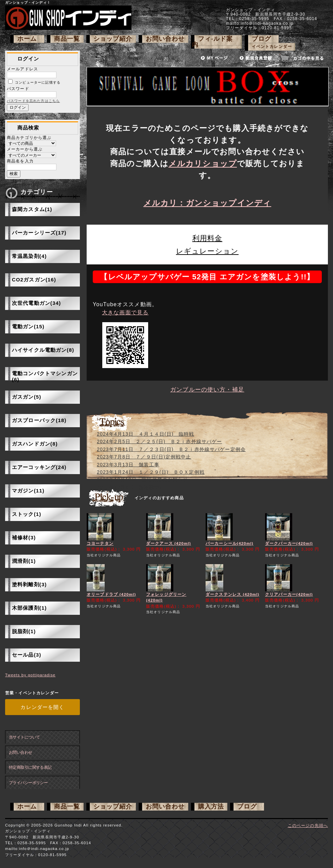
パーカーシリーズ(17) (39, 233)
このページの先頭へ (308, 825)
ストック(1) (27, 514)
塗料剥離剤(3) (29, 584)
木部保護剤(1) (29, 608)
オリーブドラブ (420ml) (111, 594)
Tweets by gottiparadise (30, 675)
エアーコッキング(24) (39, 467)
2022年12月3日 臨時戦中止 (131, 487)
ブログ (261, 39)
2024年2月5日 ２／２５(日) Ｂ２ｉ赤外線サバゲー (160, 441)
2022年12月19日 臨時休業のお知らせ (143, 480)
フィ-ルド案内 (213, 42)
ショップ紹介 (113, 39)
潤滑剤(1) (24, 561)
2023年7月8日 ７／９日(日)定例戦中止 (144, 457)
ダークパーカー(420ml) (289, 543)
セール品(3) (27, 655)
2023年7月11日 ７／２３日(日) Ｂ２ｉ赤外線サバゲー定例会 (171, 449)
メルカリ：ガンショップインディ (207, 203)
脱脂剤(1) (24, 631)
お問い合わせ (165, 39)
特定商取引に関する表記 (30, 767)
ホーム (27, 39)
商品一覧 (67, 39)
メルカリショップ (203, 163)
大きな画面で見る (125, 313)
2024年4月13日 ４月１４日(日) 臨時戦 (146, 434)
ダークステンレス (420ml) (232, 594)
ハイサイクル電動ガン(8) (43, 350)
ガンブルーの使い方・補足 (207, 389)
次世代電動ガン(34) (36, 303)
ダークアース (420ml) (169, 543)
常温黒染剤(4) (29, 256)
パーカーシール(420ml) (230, 543)
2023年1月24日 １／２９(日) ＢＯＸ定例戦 (151, 472)
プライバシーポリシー (28, 783)
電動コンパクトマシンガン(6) (45, 376)
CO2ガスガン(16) (34, 280)
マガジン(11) (28, 491)
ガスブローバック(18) (39, 420)
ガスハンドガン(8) (35, 444)
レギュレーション (207, 251)
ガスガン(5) (27, 397)
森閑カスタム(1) (32, 209)
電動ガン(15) (28, 326)
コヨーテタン (100, 543)
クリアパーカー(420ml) (289, 594)
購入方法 (211, 806)
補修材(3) (24, 537)
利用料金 (207, 238)
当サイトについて (24, 737)
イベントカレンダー (272, 47)
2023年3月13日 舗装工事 (128, 465)
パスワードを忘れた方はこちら (33, 101)
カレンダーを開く (42, 707)
